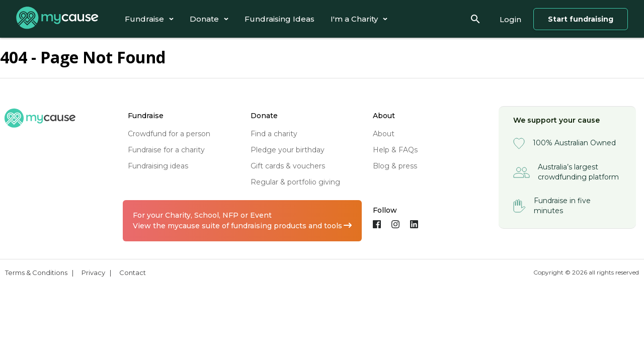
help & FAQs (395, 150)
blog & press (395, 166)
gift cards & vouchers (288, 166)
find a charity (274, 134)
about (384, 134)
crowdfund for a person (169, 134)
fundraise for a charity (166, 150)
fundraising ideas (158, 166)
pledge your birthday (288, 150)
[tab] (149, 19)
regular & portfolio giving (295, 182)
